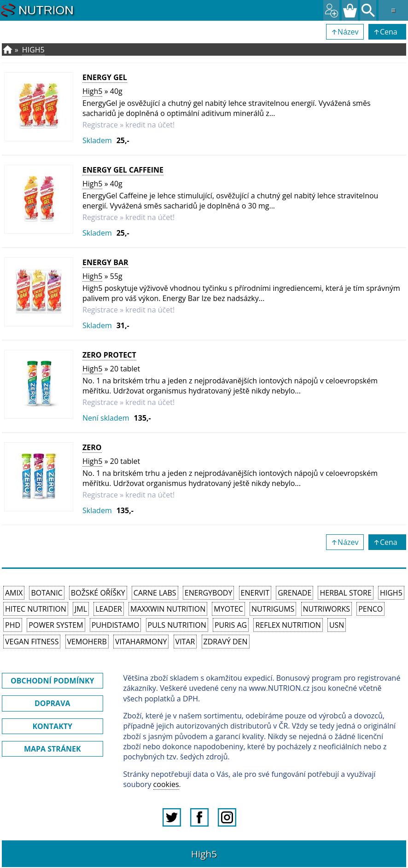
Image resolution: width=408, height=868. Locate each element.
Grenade (294, 593)
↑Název (345, 32)
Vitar (185, 642)
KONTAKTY (52, 726)
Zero (92, 447)
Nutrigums (273, 609)
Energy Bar (105, 262)
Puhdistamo (116, 625)
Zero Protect (109, 355)
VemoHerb (87, 642)
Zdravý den (226, 642)
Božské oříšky (98, 593)
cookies (166, 784)
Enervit (255, 593)
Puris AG (231, 625)
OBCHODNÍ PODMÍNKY (52, 681)
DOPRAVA (52, 703)
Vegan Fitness (32, 642)
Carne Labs (155, 593)
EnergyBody (209, 593)
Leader (109, 609)
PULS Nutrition (177, 625)
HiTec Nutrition (36, 609)
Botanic (47, 593)
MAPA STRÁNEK (52, 749)
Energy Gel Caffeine (123, 170)
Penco (370, 609)
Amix (14, 593)
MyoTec (228, 609)
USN (337, 625)
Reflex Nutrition (288, 625)
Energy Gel (105, 77)
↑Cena (387, 32)
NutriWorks (327, 609)
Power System (56, 625)
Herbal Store (345, 593)
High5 (33, 50)
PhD (13, 625)
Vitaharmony (141, 642)
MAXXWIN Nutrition (168, 609)
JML (81, 609)
